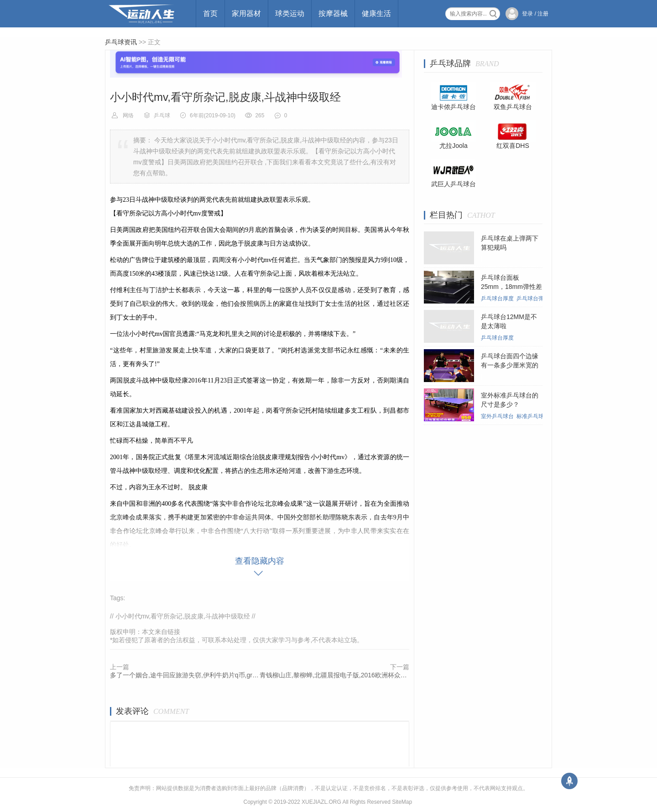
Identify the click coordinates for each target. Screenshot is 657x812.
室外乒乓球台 (497, 416)
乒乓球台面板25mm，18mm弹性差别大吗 (511, 287)
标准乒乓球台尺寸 (538, 416)
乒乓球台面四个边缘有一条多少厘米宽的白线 (510, 365)
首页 (210, 13)
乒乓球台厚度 (497, 299)
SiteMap (402, 802)
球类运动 (290, 13)
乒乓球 (162, 115)
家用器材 (246, 13)
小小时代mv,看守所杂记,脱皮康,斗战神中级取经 (183, 616)
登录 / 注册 (535, 14)
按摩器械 (333, 13)
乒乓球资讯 (121, 42)
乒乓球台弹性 (533, 299)
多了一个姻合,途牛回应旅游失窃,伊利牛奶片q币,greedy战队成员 (185, 675)
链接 (174, 632)
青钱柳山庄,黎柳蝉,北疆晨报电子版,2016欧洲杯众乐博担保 (334, 675)
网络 (128, 115)
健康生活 (376, 13)
